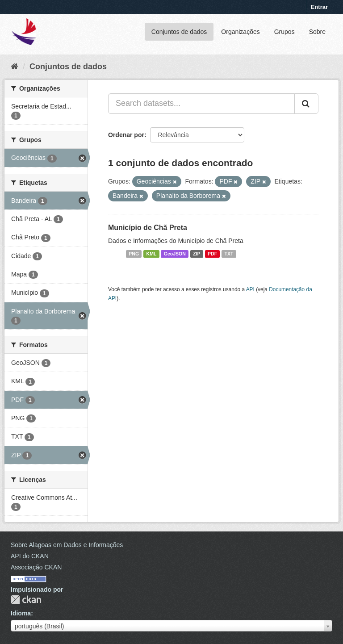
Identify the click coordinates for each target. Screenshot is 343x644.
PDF (212, 254)
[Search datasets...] (201, 104)
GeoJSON (175, 254)
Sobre (317, 32)
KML (152, 254)
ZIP (197, 254)
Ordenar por (126, 135)
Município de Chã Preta (148, 228)
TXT (229, 254)
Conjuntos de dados (179, 32)
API (250, 289)
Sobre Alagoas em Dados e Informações (67, 545)
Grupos (284, 32)
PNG (134, 254)
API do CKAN (30, 556)
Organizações (240, 32)
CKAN (26, 600)
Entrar (319, 7)
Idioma (21, 613)
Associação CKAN (36, 567)
